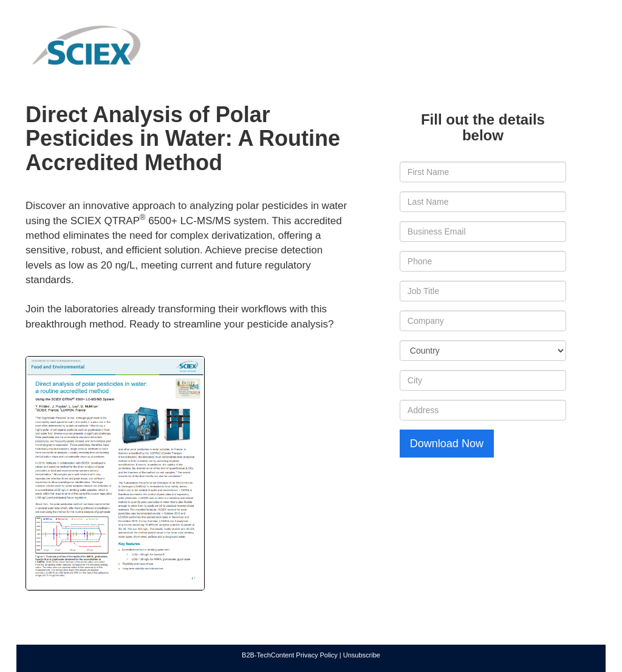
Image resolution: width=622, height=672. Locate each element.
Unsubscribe (362, 655)
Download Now (447, 444)
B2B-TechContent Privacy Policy (290, 655)
